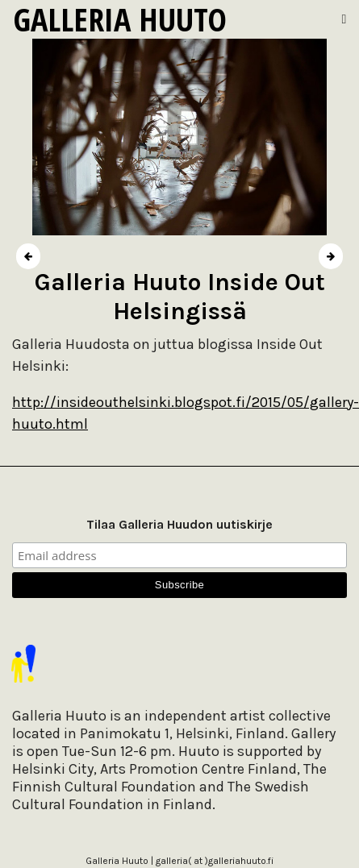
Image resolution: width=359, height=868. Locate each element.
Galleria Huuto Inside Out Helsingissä (180, 297)
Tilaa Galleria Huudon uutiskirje (179, 524)
